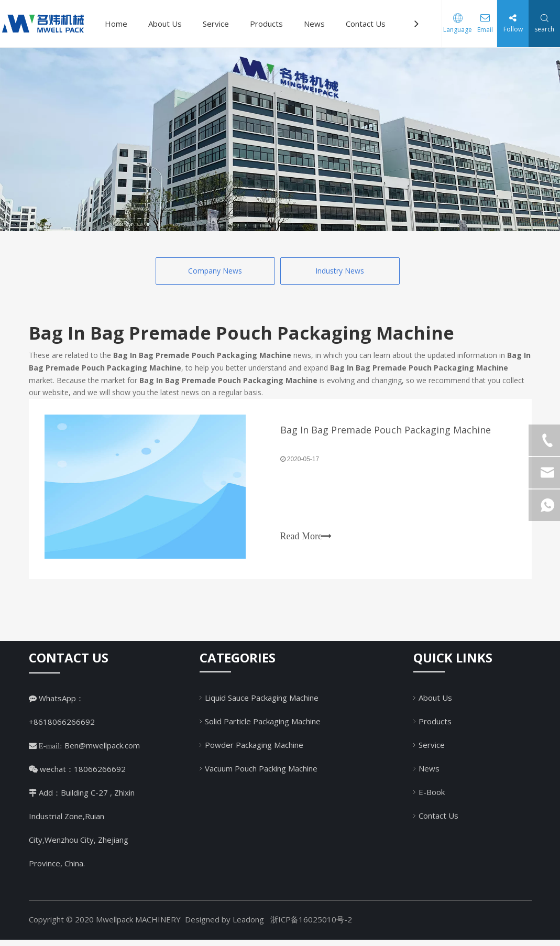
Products (266, 24)
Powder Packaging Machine (254, 751)
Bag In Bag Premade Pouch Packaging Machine (386, 433)
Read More (306, 539)
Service (216, 24)
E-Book (432, 798)
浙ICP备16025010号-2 (311, 926)
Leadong (248, 926)
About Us (165, 24)
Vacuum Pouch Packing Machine (261, 774)
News (314, 24)
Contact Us (366, 24)
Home (116, 24)
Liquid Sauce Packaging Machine (262, 703)
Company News (215, 271)
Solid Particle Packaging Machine (263, 727)
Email (481, 30)
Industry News (340, 271)
